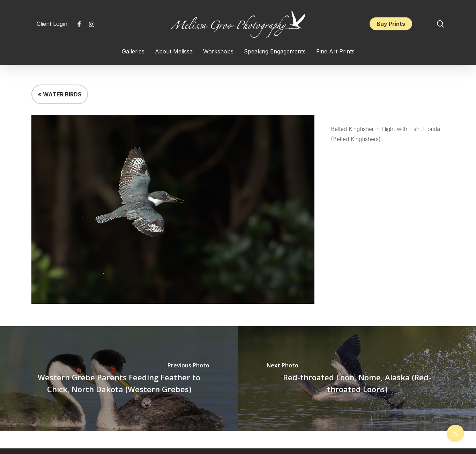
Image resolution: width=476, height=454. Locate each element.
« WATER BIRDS (60, 94)
